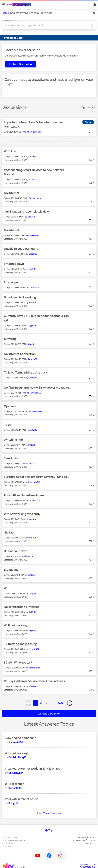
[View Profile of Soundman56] (35, 393)
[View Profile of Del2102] (32, 612)
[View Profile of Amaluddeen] (35, 198)
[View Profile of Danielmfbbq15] (17, 757)
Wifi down (11, 151)
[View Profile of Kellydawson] (16, 773)
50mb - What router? (18, 663)
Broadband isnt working (20, 297)
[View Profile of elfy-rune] (33, 538)
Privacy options (10, 837)
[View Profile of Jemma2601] (16, 742)
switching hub (13, 440)
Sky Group (7, 846)
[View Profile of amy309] (33, 302)
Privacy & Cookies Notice (14, 840)
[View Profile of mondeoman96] (35, 411)
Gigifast (9, 532)
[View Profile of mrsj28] (32, 445)
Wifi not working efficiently (22, 514)
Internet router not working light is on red (33, 769)
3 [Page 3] (46, 703)
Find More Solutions (49, 813)
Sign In (94, 5)
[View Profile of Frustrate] (33, 430)
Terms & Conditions (86, 837)
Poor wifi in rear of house (22, 799)
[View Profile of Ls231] (31, 556)
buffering (10, 339)
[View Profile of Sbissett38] (15, 788)
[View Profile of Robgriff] (13, 803)
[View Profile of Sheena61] (33, 686)
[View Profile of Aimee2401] (33, 235)
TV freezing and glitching (20, 644)
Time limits (11, 458)
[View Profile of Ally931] (32, 631)
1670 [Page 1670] (60, 703)
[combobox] (44, 25)
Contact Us (90, 843)
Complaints (8, 843)
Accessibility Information (84, 840)
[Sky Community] (19, 5)
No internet (12, 193)
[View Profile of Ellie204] (33, 269)
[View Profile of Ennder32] (33, 359)
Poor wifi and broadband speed (25, 495)
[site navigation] (3, 5)
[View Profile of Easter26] (33, 254)
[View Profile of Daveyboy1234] (35, 482)
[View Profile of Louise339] (34, 288)
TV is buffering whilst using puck (26, 372)
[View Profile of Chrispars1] (33, 378)
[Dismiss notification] (94, 13)
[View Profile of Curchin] (31, 575)
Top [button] (51, 830)
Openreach (11, 406)
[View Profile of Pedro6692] (34, 649)
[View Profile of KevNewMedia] (35, 132)
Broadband (11, 570)
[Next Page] (70, 703)
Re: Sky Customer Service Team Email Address (34, 681)
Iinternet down (14, 264)
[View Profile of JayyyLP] (32, 325)
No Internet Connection (20, 354)
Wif (6, 588)
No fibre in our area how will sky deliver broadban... (37, 388)
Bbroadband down (16, 551)
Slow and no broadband (21, 738)
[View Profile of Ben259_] (32, 217)
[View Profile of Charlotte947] (35, 501)
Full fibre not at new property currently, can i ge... (36, 477)
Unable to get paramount (21, 249)
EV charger (11, 282)
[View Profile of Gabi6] (31, 344)
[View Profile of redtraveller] (34, 668)
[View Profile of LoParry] (32, 157)
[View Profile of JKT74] (32, 463)
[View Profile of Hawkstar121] (34, 180)
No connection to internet (21, 607)
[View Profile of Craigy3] (32, 593)
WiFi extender (14, 784)
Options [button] (86, 107)
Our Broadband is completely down (27, 212)
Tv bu (8, 425)
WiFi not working (15, 625)
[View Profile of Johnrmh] (33, 519)
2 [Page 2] (41, 703)
